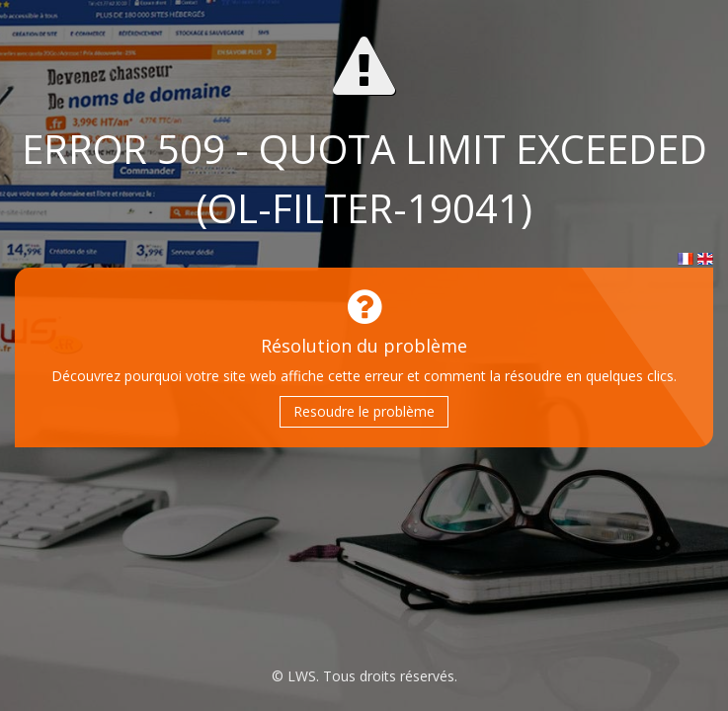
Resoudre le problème (364, 411)
